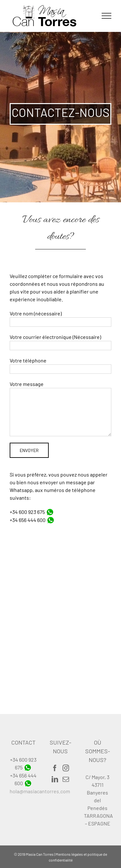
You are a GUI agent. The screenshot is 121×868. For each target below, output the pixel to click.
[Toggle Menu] (107, 16)
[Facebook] (55, 768)
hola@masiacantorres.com (40, 791)
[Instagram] (66, 768)
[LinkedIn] (55, 779)
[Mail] (66, 779)
